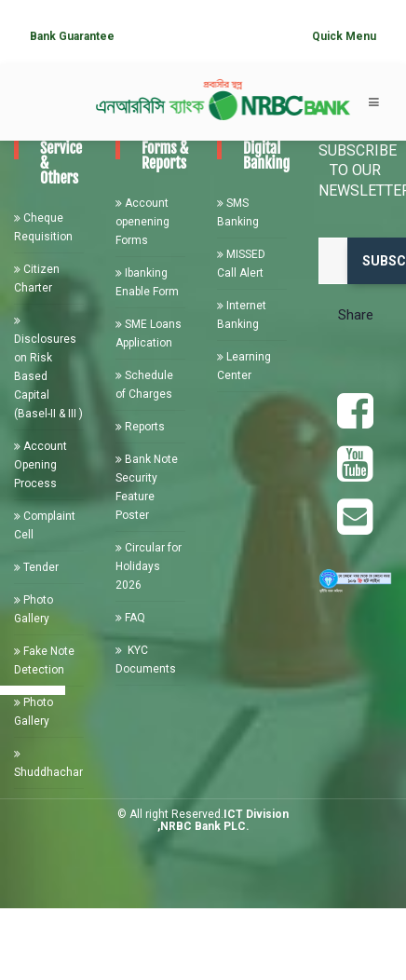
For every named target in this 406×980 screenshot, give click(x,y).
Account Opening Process (41, 465)
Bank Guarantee (72, 36)
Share (356, 315)
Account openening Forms (142, 222)
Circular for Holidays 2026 (149, 566)
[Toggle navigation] (374, 102)
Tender (36, 567)
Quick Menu (344, 36)
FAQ (130, 618)
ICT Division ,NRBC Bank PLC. (223, 820)
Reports (140, 427)
